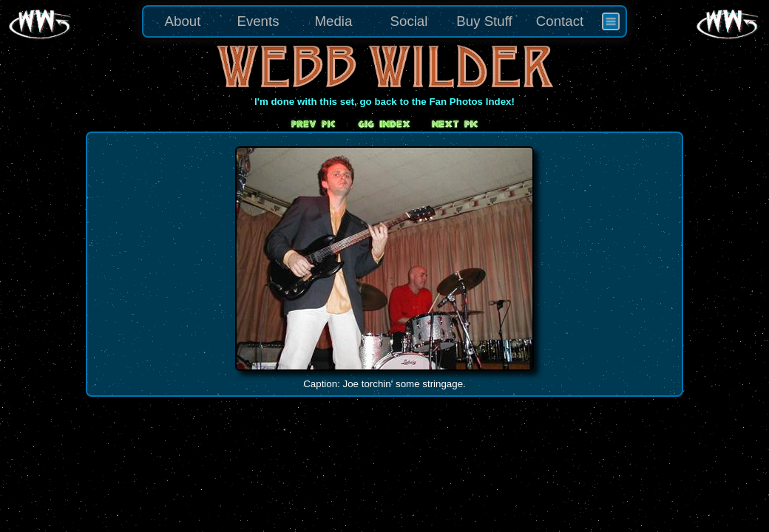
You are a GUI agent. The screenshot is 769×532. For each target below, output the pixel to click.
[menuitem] (611, 21)
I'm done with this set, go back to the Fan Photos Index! (384, 102)
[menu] (384, 21)
